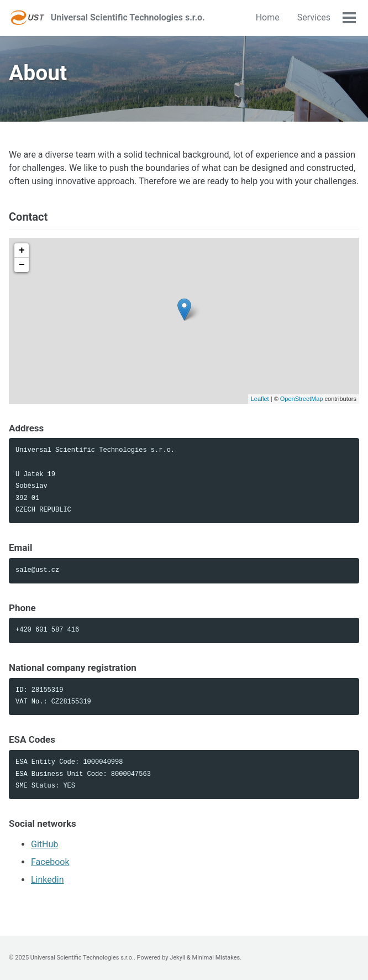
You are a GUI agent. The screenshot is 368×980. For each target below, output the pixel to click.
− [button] (22, 265)
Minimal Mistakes (216, 958)
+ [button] (22, 251)
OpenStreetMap (302, 399)
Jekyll (177, 958)
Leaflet (260, 399)
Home (268, 17)
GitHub (44, 844)
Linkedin (48, 880)
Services (314, 17)
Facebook (50, 862)
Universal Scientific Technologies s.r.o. (128, 17)
